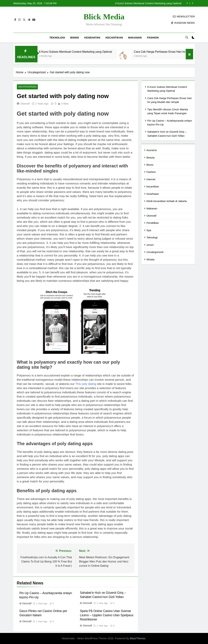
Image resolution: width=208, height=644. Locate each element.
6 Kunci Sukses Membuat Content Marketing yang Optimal (148, 3)
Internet (151, 179)
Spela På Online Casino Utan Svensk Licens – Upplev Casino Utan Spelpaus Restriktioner (107, 615)
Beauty (151, 157)
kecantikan (114, 38)
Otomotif (25, 104)
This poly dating (86, 384)
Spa (149, 230)
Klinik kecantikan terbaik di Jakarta (167, 201)
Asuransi (152, 150)
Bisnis (75, 38)
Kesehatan (92, 38)
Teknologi (57, 38)
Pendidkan (153, 223)
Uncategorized (27, 87)
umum (150, 245)
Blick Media (104, 17)
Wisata (151, 259)
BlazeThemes (138, 639)
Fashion (153, 38)
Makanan (135, 38)
